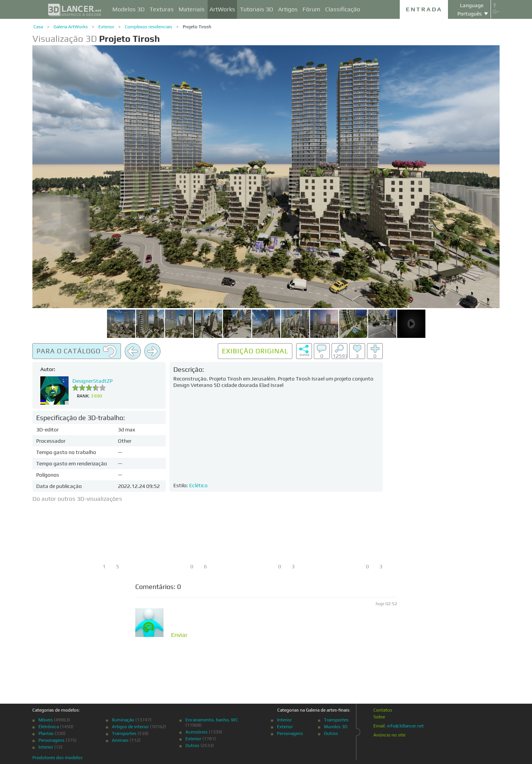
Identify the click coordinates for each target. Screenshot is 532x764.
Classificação (343, 9)
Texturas (162, 9)
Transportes (124, 733)
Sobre (379, 717)
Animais (120, 740)
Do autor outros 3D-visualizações (77, 499)
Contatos (383, 710)
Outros (192, 746)
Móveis (46, 720)
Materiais (192, 9)
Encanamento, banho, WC (212, 720)
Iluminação (123, 720)
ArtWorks (222, 9)
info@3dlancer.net (405, 726)
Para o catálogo (77, 351)
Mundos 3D (336, 727)
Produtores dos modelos (57, 758)
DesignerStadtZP (92, 381)
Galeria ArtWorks (71, 27)
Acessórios (196, 732)
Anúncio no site (389, 735)
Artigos (288, 9)
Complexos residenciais (148, 27)
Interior (46, 747)
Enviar (179, 635)
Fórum (311, 9)
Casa (38, 27)
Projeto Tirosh (197, 27)
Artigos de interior (130, 727)
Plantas (46, 733)
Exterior (106, 27)
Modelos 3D (128, 9)
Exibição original (255, 351)
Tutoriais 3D (257, 9)
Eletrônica (49, 727)
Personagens (51, 740)
